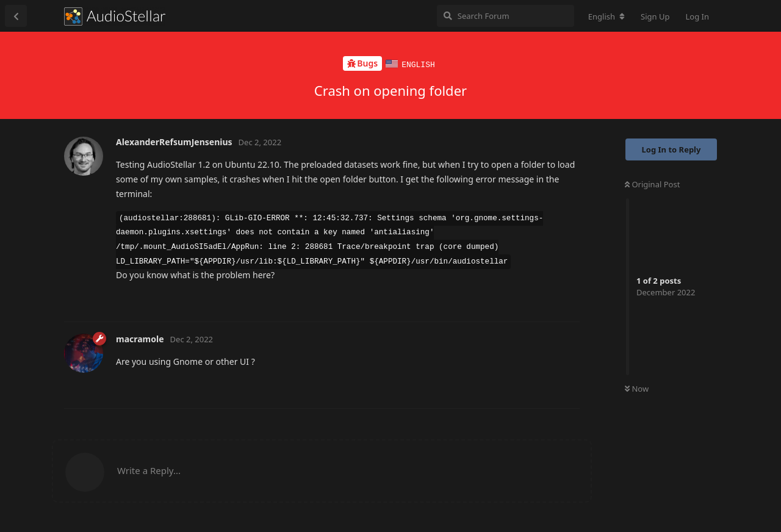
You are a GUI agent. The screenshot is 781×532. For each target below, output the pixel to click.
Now (637, 388)
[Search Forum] (506, 16)
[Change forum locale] (606, 16)
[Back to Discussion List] (16, 16)
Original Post (652, 184)
